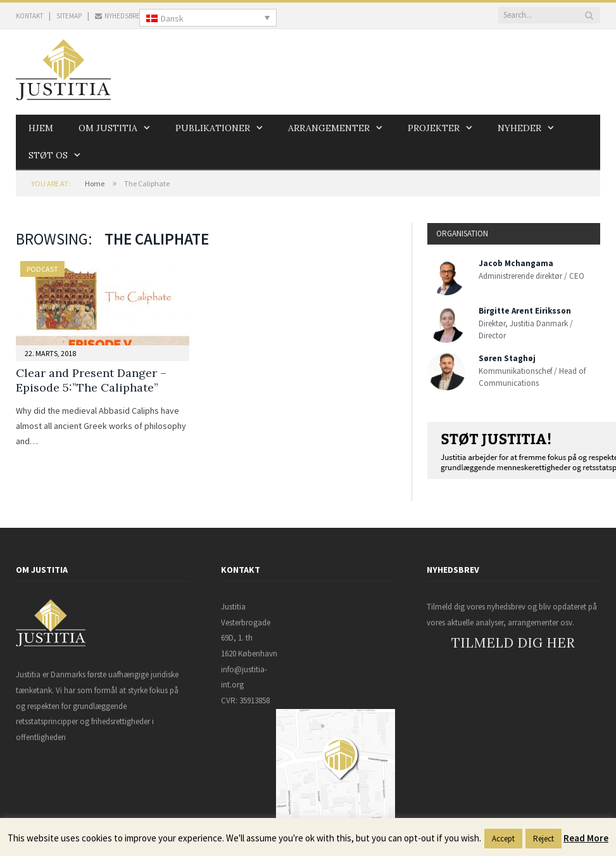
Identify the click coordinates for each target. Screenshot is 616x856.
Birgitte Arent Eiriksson (525, 311)
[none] (208, 18)
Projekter (432, 128)
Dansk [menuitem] (172, 18)
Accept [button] (503, 839)
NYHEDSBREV (119, 16)
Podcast (42, 269)
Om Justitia (107, 128)
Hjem (41, 128)
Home (95, 183)
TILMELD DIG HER (513, 643)
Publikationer (212, 128)
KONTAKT (29, 16)
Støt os (48, 155)
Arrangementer (328, 128)
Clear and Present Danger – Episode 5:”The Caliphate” (91, 380)
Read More (586, 838)
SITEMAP (69, 16)
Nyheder (518, 128)
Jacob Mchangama (516, 263)
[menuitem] (208, 18)
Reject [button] (544, 839)
